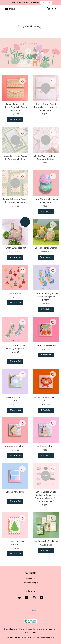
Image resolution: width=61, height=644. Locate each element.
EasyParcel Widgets (30, 583)
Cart (52, 9)
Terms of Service (14, 637)
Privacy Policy (27, 637)
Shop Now (46, 3)
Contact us (30, 579)
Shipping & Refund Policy (44, 637)
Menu (10, 9)
